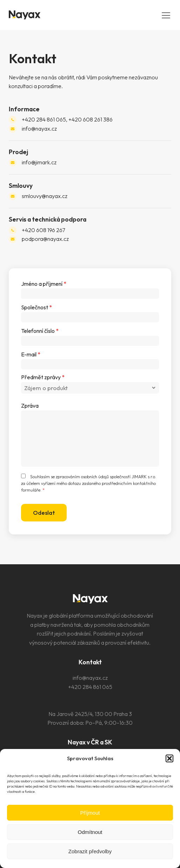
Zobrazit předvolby (90, 851)
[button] (169, 758)
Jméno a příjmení (44, 284)
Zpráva (30, 406)
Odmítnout (90, 832)
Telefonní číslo (40, 331)
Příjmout (90, 813)
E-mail (31, 354)
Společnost (36, 307)
